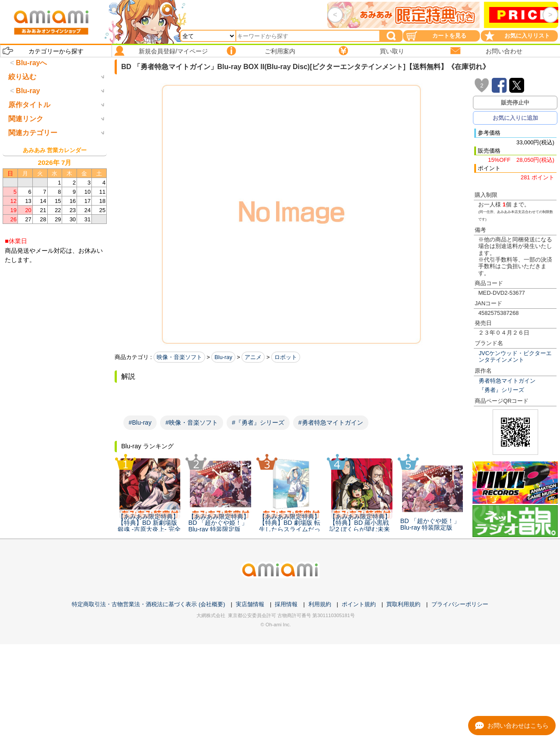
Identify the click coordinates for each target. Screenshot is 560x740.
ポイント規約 (359, 604)
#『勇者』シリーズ (258, 422)
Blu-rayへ (31, 63)
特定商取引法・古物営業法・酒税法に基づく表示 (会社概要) (148, 604)
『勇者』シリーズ (501, 390)
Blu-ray (223, 357)
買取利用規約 (403, 604)
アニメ (253, 357)
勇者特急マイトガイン (507, 381)
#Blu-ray (140, 422)
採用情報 (286, 604)
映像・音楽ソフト (179, 357)
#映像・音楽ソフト (192, 422)
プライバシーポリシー (460, 604)
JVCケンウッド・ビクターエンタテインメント (515, 356)
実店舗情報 (250, 604)
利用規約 (320, 604)
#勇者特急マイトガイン (331, 422)
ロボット (286, 357)
